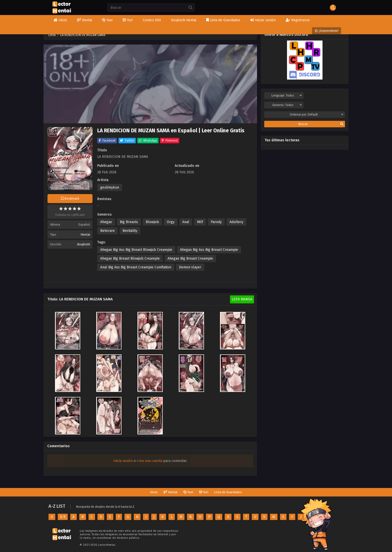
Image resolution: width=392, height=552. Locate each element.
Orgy (171, 222)
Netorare (107, 231)
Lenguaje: (286, 96)
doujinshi (83, 244)
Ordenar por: (317, 115)
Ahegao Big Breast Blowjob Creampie (130, 258)
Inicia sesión (123, 461)
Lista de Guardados (228, 492)
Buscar (321, 124)
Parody (216, 222)
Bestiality (130, 231)
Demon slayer (190, 267)
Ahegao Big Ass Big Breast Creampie (209, 250)
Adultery (236, 222)
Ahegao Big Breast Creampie (190, 258)
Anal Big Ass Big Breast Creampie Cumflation (136, 267)
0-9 (63, 517)
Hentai (85, 234)
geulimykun (110, 187)
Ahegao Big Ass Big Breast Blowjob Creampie (136, 250)
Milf (200, 222)
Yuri (204, 492)
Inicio (154, 492)
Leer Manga (242, 299)
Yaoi (188, 492)
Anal (186, 222)
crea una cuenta (149, 461)
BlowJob (152, 222)
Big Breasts (129, 222)
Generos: (287, 105)
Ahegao (106, 222)
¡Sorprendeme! (326, 31)
